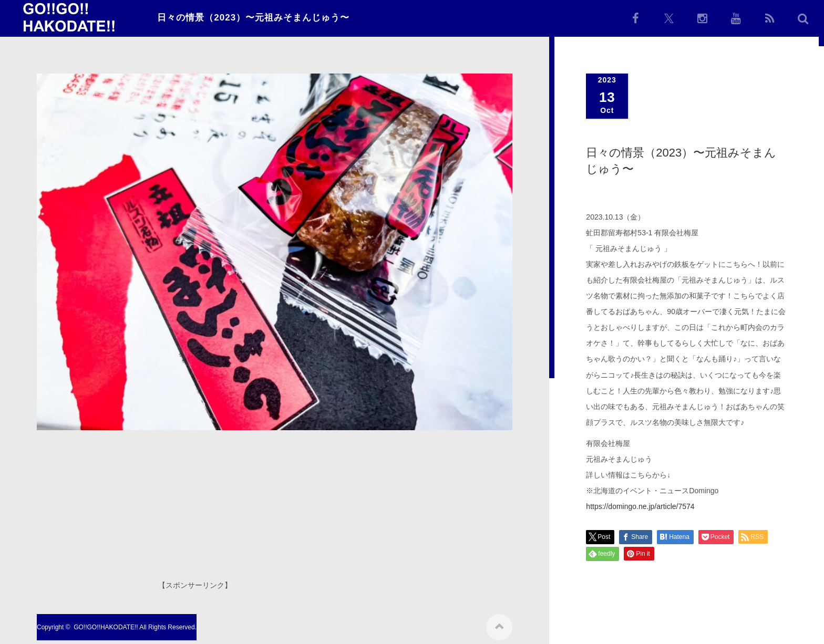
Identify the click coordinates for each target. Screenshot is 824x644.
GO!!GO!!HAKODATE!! (106, 624)
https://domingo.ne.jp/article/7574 (640, 506)
